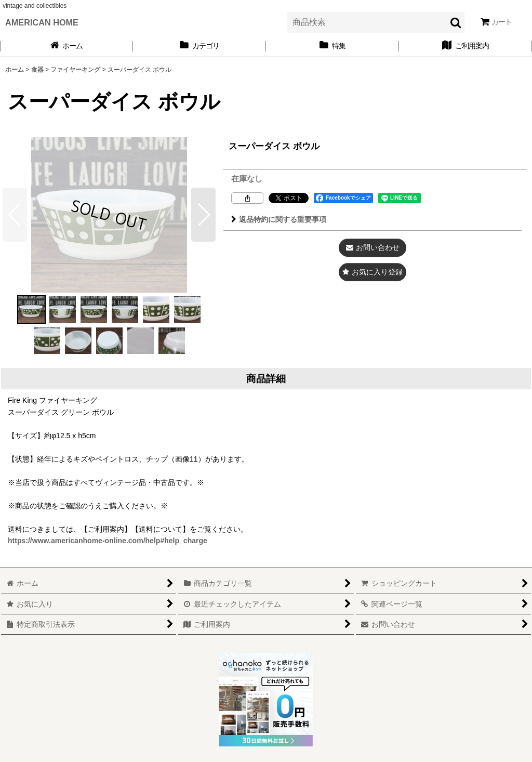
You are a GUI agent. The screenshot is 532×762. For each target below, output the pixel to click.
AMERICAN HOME (42, 22)
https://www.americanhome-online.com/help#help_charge (108, 541)
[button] (203, 215)
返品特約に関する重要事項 (279, 219)
